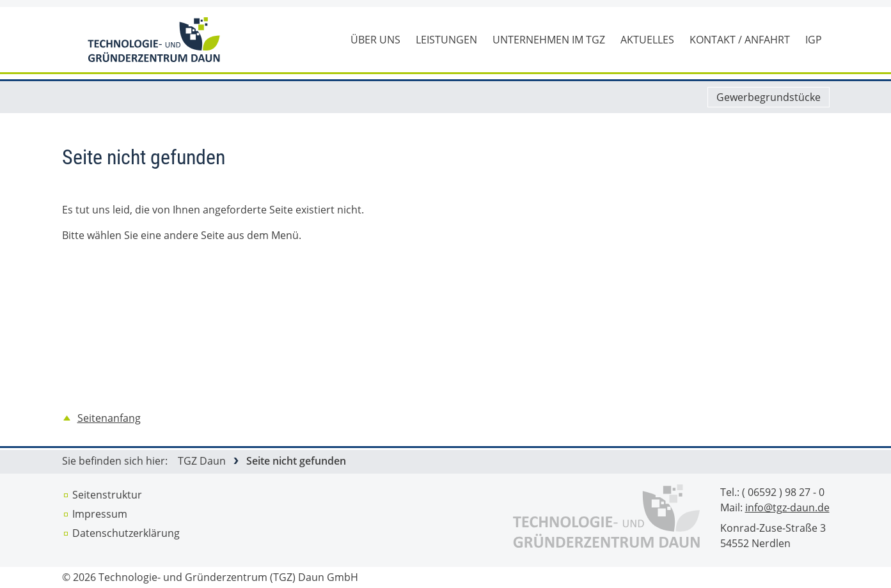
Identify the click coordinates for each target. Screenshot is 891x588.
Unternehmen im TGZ (549, 40)
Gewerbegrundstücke (769, 97)
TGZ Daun (202, 461)
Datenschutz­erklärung (126, 533)
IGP (814, 40)
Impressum (100, 514)
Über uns (375, 40)
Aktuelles (647, 40)
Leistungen (446, 40)
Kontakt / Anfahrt (740, 40)
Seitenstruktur (107, 495)
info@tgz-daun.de (787, 507)
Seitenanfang (109, 418)
